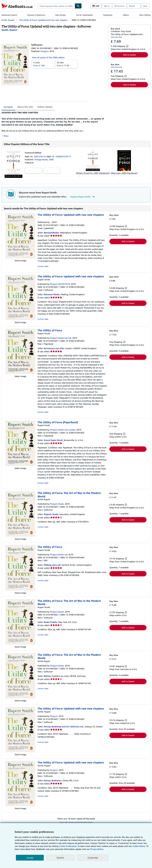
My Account (119, 6)
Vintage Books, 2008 (44, 159)
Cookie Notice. (139, 846)
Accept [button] (30, 858)
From (43, 64)
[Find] (78, 6)
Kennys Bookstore (53, 780)
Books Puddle (51, 622)
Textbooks (108, 15)
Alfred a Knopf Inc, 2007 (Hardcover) (93, 173)
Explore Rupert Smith (83, 197)
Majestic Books (51, 514)
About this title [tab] (25, 107)
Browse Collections (36, 15)
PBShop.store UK (52, 565)
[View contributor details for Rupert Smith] (9, 30)
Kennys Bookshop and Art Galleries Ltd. (64, 727)
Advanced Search (9, 15)
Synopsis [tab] (8, 107)
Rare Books (61, 15)
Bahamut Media (52, 294)
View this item (116, 37)
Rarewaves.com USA (54, 348)
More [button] (6, 136)
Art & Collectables (84, 15)
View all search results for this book (76, 822)
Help (145, 6)
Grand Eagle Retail (53, 440)
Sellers (126, 15)
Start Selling (145, 15)
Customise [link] (93, 858)
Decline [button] (60, 858)
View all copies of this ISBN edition (48, 57)
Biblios (47, 676)
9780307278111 (63, 157)
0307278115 (40, 157)
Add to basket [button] (129, 55)
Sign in (107, 6)
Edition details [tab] (45, 107)
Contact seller (43, 266)
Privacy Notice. (97, 849)
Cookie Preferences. (68, 846)
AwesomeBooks (51, 233)
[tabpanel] (54, 124)
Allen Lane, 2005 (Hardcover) (124, 173)
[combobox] (56, 6)
